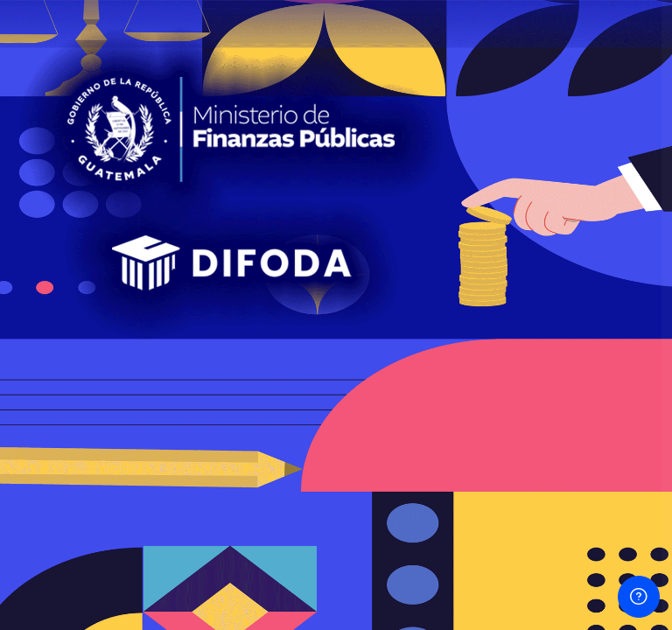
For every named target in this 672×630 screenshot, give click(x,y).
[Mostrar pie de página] (639, 597)
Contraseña (363, 254)
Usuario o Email (374, 170)
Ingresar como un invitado (487, 498)
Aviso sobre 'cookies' (488, 579)
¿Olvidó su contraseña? (586, 334)
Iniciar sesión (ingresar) (487, 383)
